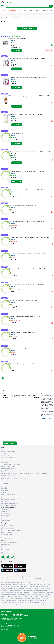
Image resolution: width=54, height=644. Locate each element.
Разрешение (5, 463)
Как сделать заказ (6, 450)
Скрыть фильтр (27, 28)
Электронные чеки (6, 521)
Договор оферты (6, 470)
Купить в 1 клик (17, 181)
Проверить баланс (6, 515)
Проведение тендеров (7, 525)
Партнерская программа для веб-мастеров (13, 538)
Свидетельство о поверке (8, 500)
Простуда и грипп (48, 11)
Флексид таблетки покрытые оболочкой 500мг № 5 (25, 364)
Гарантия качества (6, 498)
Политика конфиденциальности (10, 457)
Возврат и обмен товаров (8, 468)
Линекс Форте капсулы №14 (19, 39)
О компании (5, 483)
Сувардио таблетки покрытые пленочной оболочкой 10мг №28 (28, 253)
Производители (10, 18)
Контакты (4, 489)
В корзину (17, 50)
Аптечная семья (6, 510)
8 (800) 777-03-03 (25, 583)
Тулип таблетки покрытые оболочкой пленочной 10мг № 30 (27, 190)
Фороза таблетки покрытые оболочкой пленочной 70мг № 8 (28, 171)
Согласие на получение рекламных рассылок (14, 479)
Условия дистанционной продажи (11, 465)
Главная (3, 18)
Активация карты (6, 512)
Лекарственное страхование (9, 496)
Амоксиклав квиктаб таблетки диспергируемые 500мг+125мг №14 (29, 77)
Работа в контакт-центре (8, 548)
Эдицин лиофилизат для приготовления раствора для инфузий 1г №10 (30, 237)
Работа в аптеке (6, 544)
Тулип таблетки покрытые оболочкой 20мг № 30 (24, 206)
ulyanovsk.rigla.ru (5, 577)
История (4, 485)
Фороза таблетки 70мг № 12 (19, 133)
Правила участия (6, 513)
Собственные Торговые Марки (10, 536)
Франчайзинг (5, 527)
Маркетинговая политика (8, 466)
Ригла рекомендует (34, 11)
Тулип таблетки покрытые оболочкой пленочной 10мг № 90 (27, 285)
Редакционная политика (8, 494)
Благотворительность (7, 491)
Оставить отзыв (10, 443)
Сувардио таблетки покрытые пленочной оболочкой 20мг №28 (28, 269)
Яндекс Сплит (22, 11)
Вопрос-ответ (5, 519)
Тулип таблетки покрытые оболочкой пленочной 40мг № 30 (27, 222)
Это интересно (5, 455)
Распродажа (12, 11)
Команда (4, 487)
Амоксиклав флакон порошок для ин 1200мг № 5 (24, 332)
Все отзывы (48, 391)
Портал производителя (8, 529)
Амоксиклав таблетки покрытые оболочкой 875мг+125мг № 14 (28, 348)
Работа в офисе (5, 546)
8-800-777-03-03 (7, 611)
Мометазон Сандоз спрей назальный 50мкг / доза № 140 (26, 115)
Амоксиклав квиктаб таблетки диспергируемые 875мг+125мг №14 (29, 59)
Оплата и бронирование (8, 452)
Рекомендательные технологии (10, 504)
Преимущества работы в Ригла (10, 542)
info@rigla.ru (8, 631)
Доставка (4, 453)
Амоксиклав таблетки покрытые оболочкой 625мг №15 (26, 316)
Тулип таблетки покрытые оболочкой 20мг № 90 (24, 301)
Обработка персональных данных (11, 477)
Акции (4, 11)
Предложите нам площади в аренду (11, 531)
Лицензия (4, 461)
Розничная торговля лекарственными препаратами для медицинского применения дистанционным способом (24, 474)
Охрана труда (5, 550)
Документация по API (7, 534)
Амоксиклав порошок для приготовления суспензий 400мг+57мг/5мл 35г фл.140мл (31, 153)
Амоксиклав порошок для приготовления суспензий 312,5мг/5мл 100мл (31, 96)
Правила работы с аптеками (9, 505)
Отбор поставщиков (7, 533)
